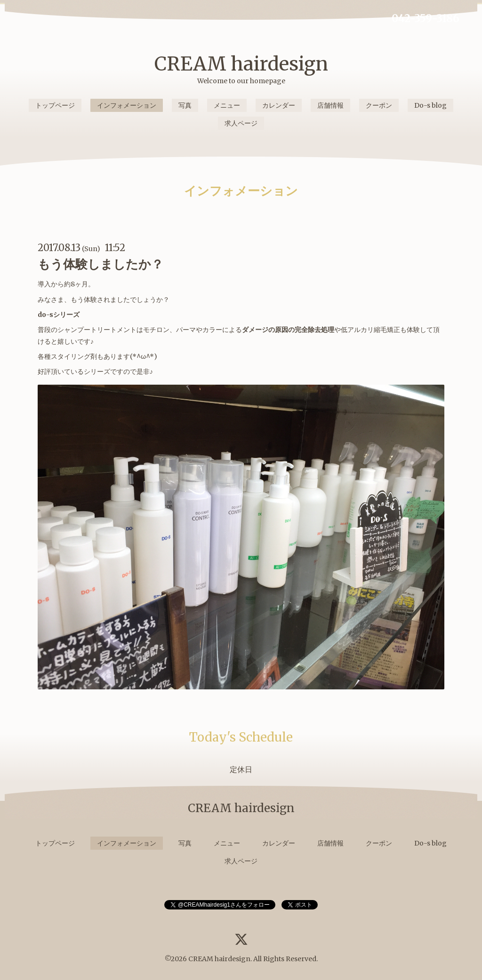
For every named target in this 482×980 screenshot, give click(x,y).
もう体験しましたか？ (100, 264)
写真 (185, 105)
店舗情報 (330, 105)
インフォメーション (127, 105)
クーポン (379, 105)
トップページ (55, 105)
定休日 (241, 769)
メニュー (227, 105)
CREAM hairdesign (241, 64)
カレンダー (279, 105)
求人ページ (241, 123)
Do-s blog (430, 105)
